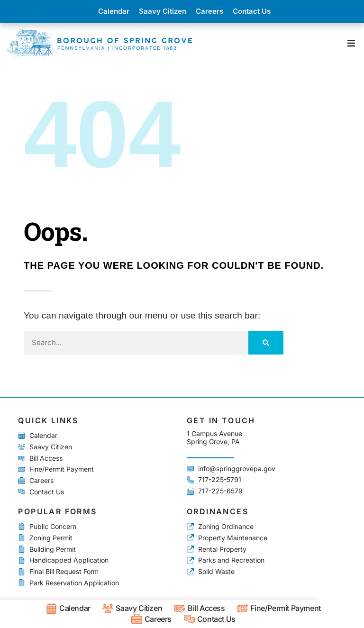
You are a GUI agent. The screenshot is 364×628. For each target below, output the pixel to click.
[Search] (266, 343)
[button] (351, 43)
